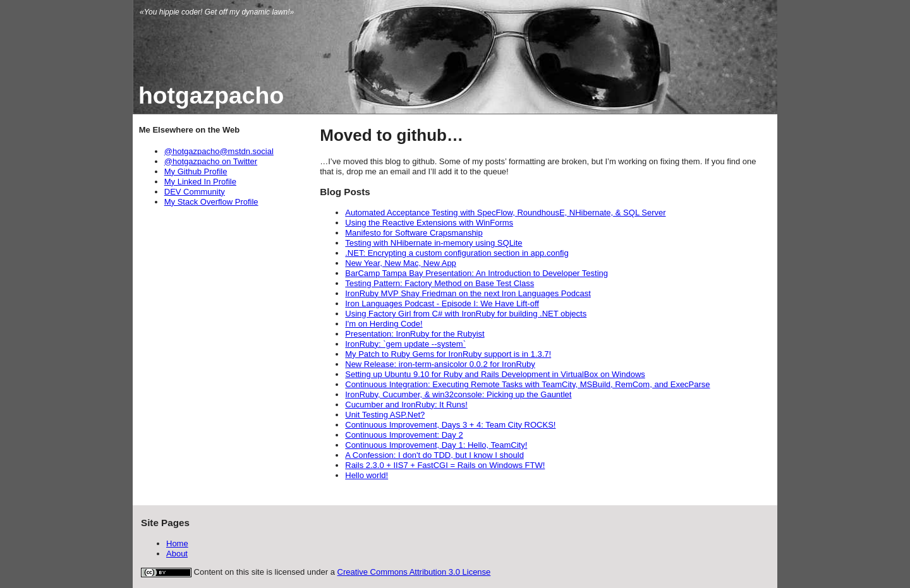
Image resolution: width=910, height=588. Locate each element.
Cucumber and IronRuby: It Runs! (406, 405)
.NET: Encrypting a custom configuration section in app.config (457, 253)
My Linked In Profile (200, 182)
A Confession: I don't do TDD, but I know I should (434, 455)
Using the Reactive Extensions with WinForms (429, 223)
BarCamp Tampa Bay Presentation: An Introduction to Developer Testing (476, 273)
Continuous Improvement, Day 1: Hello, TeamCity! (436, 445)
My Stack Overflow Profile (211, 202)
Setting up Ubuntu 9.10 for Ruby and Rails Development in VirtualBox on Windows (495, 374)
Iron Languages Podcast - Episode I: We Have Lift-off (442, 303)
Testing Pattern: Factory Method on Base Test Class (440, 283)
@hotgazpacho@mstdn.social (219, 151)
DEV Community (195, 192)
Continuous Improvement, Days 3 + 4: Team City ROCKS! (450, 425)
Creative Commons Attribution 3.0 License (414, 572)
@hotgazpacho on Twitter (211, 161)
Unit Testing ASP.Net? (385, 415)
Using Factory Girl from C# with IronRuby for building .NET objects (466, 314)
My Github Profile (196, 171)
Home (177, 543)
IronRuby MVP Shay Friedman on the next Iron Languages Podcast (468, 293)
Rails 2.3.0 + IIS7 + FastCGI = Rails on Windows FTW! (445, 465)
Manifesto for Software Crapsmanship (414, 233)
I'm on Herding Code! (384, 324)
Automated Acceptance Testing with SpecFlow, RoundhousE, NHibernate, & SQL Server (505, 213)
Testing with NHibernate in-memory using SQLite (434, 243)
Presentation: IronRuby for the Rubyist (415, 334)
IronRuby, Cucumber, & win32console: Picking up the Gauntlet (458, 394)
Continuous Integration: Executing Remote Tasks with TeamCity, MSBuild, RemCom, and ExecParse (527, 384)
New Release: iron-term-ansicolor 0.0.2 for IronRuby (440, 364)
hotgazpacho (211, 95)
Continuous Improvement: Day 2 (404, 435)
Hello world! (367, 475)
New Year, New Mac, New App (401, 263)
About (177, 554)
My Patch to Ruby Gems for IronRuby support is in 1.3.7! (448, 354)
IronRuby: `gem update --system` (405, 344)
